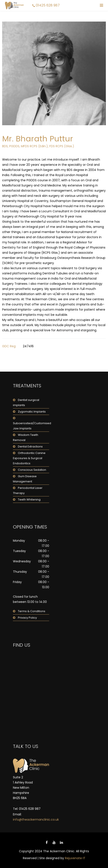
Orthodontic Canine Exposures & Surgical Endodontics (29, 458)
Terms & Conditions (32, 611)
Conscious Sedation (32, 470)
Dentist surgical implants (26, 403)
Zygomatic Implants (32, 412)
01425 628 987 (48, 5)
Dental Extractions (30, 447)
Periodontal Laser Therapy (28, 490)
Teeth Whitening (29, 500)
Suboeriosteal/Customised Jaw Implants (31, 426)
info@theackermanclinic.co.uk (36, 820)
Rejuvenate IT (75, 858)
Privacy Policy (27, 618)
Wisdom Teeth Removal (26, 437)
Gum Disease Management (25, 479)
